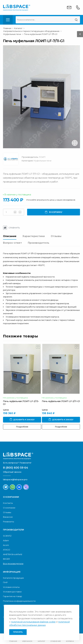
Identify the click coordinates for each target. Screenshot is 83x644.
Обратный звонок (12, 472)
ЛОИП (42, 157)
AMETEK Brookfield (13, 554)
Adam (6, 540)
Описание (10, 236)
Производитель (39, 243)
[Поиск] (76, 20)
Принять (18, 632)
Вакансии (8, 517)
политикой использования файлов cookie (33, 622)
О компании (9, 508)
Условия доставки (12, 592)
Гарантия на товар (13, 596)
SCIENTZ (7, 536)
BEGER (6, 559)
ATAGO (7, 550)
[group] (41, 97)
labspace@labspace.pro (15, 479)
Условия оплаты (11, 587)
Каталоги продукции (13, 578)
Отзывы (56, 236)
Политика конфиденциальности (19, 601)
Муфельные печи (42, 161)
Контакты (8, 503)
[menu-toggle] (8, 20)
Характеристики (34, 236)
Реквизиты (9, 522)
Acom (6, 545)
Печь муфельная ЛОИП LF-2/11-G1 (61, 401)
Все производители (13, 564)
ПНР (5, 582)
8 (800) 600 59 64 (16, 468)
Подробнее (22, 427)
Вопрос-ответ (12, 243)
